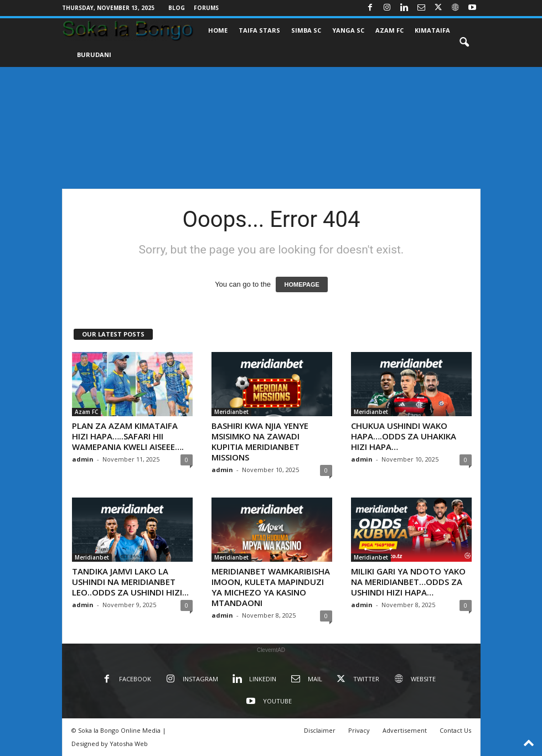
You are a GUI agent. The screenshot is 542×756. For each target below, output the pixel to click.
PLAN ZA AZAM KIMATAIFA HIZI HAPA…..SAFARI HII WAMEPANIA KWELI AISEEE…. (128, 436)
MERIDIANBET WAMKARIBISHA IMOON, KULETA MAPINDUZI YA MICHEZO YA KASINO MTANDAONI (271, 587)
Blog (177, 8)
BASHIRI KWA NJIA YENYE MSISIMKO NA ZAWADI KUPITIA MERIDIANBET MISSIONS (260, 441)
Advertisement (405, 730)
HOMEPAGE (301, 284)
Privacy (359, 730)
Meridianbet (231, 412)
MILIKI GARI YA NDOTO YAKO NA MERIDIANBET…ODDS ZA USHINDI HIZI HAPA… (408, 582)
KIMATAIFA (432, 30)
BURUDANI (94, 55)
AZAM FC (389, 30)
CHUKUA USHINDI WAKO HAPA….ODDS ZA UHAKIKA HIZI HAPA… (404, 436)
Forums (206, 8)
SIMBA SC (306, 30)
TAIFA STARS (259, 30)
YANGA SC (348, 30)
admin (83, 459)
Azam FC (86, 412)
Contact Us (455, 730)
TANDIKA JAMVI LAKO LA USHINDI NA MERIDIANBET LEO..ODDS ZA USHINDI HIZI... (130, 582)
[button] (464, 43)
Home (218, 30)
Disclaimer (320, 730)
